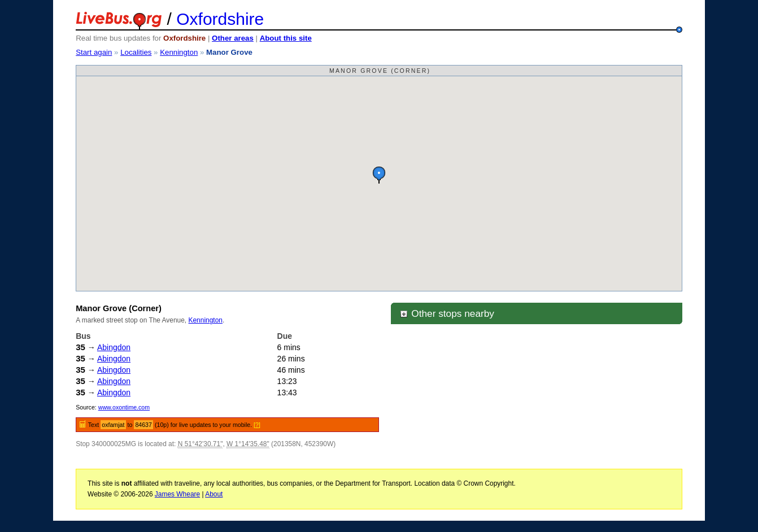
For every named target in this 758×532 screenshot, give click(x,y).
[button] (379, 175)
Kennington (179, 52)
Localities (136, 52)
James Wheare (177, 494)
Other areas (233, 38)
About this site (286, 38)
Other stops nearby (447, 313)
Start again (94, 52)
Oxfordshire (220, 19)
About (214, 494)
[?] (257, 425)
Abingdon (114, 347)
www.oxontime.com (124, 407)
